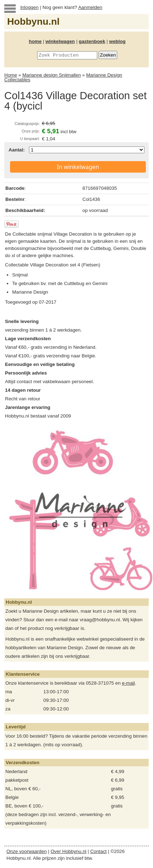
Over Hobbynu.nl (69, 851)
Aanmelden (90, 7)
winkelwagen (60, 41)
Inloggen (29, 7)
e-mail (128, 683)
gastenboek (92, 41)
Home (11, 75)
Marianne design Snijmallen (51, 75)
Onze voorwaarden (27, 851)
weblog (117, 41)
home (35, 41)
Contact (98, 851)
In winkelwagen (78, 167)
